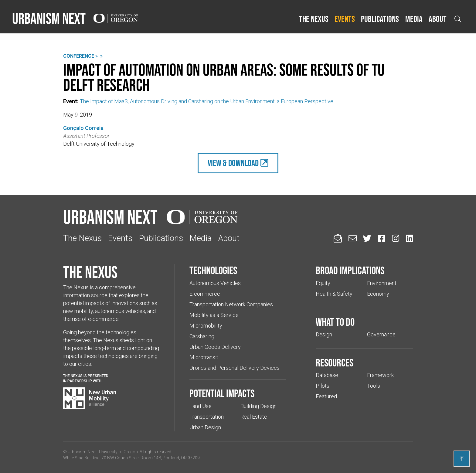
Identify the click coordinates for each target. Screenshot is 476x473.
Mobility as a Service (214, 315)
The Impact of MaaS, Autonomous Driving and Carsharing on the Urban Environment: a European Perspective (207, 101)
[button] (314, 19)
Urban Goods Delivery (215, 347)
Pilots (323, 386)
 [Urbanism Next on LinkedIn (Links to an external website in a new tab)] (410, 238)
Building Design (258, 406)
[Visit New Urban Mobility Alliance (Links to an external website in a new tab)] (90, 398)
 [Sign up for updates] (338, 238)
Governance (381, 334)
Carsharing (202, 336)
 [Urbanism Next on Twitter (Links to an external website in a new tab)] (367, 238)
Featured (326, 396)
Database (327, 375)
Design (324, 334)
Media (414, 19)
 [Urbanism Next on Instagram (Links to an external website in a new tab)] (396, 238)
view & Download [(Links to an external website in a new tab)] (233, 163)
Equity (323, 283)
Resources (335, 362)
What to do (335, 322)
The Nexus (314, 19)
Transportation (207, 417)
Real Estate (254, 417)
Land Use (201, 406)
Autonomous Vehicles (215, 283)
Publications (380, 19)
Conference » (80, 56)
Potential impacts (222, 393)
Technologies (213, 270)
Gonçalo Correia (83, 128)
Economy (378, 294)
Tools (374, 386)
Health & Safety (334, 294)
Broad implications (350, 270)
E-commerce (205, 294)
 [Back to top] (462, 458)
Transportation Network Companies (231, 304)
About (438, 19)
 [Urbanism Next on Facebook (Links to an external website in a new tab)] (382, 238)
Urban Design (205, 427)
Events (345, 19)
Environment (382, 283)
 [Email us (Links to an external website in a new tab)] (353, 238)
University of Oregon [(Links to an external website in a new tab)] (118, 452)
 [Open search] (458, 19)
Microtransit (204, 357)
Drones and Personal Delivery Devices (235, 368)
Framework (380, 375)
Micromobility (206, 326)
